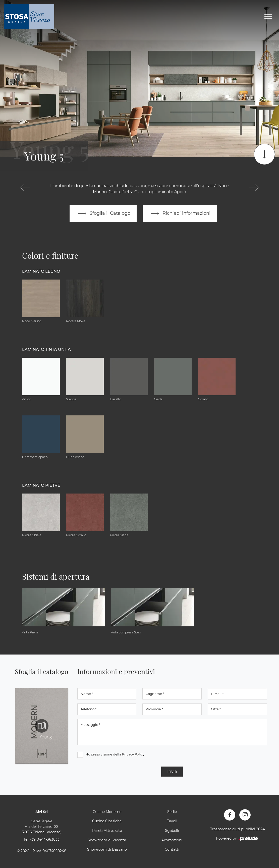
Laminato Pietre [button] (41, 485)
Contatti (172, 849)
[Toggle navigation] (268, 17)
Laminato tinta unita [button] (46, 349)
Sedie (172, 812)
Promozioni (172, 840)
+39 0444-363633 (44, 839)
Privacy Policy (133, 754)
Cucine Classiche (107, 821)
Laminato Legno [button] (41, 271)
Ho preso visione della (115, 754)
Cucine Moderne (107, 812)
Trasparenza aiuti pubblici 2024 (237, 829)
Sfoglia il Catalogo (103, 213)
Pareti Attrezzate (107, 831)
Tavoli (172, 821)
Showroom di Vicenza (107, 840)
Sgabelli (172, 831)
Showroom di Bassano (107, 849)
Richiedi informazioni (180, 213)
